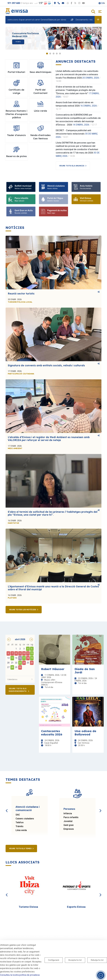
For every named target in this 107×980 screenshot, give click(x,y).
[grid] (20, 659)
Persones (69, 809)
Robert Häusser (53, 669)
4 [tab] (57, 54)
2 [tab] (50, 54)
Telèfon (20, 822)
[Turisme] (86, 199)
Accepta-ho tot (75, 960)
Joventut (68, 821)
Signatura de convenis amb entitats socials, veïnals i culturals (46, 365)
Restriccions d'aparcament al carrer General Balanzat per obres (43, 20)
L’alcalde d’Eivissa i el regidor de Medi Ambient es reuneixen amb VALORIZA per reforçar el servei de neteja (49, 439)
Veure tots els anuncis (72, 166)
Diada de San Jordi (85, 671)
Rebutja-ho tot (97, 960)
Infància (68, 813)
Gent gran (69, 825)
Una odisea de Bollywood (85, 733)
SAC (18, 815)
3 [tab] (54, 54)
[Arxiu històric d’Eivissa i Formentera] (86, 187)
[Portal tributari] (53, 212)
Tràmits (20, 826)
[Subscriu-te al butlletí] (21, 187)
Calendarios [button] (20, 679)
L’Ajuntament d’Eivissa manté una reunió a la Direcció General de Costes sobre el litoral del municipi (53, 588)
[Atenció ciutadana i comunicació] (53, 187)
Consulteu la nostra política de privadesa (20, 975)
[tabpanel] (53, 38)
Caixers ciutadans (25, 819)
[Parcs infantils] (21, 199)
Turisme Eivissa (28, 907)
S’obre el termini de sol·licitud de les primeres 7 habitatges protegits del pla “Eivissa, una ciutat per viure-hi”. (53, 513)
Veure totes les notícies (23, 610)
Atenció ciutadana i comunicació (28, 808)
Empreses (69, 829)
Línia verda (21, 830)
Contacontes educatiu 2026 (52, 733)
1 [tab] (47, 54)
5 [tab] (60, 54)
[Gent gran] (21, 212)
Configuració (54, 960)
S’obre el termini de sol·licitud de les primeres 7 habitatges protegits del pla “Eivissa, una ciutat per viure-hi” (76, 90)
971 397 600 (14, 3)
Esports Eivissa (76, 907)
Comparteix (99, 292)
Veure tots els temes (20, 848)
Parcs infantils (71, 817)
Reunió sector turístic (21, 294)
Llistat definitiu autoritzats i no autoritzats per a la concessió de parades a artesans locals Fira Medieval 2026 (77, 74)
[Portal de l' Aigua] (53, 199)
